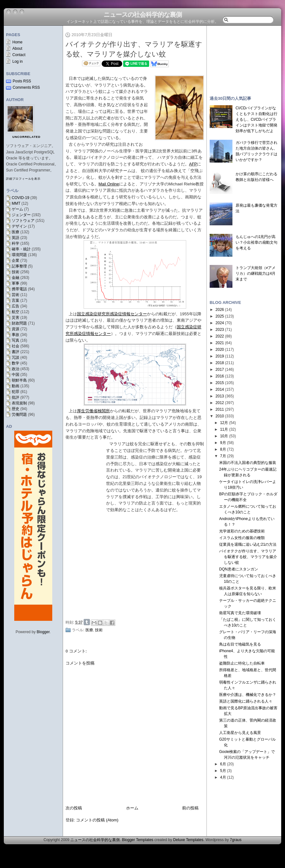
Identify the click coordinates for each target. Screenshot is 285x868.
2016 (220, 376)
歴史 (16, 409)
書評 (16, 352)
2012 (220, 403)
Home (17, 42)
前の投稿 (190, 808)
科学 (16, 243)
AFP (193, 164)
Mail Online (109, 184)
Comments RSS (26, 87)
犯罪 (16, 392)
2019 (220, 356)
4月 (223, 777)
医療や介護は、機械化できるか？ (248, 695)
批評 (16, 397)
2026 (220, 310)
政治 (16, 369)
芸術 (16, 295)
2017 (220, 370)
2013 (220, 396)
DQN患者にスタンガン (239, 569)
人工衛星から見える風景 (240, 733)
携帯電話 (19, 289)
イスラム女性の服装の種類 (242, 538)
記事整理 (19, 266)
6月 (223, 764)
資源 (16, 329)
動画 (16, 386)
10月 (224, 436)
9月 (223, 443)
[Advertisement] (244, 58)
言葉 (16, 300)
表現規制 (19, 403)
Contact (19, 55)
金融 (16, 278)
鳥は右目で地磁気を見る (240, 644)
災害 (16, 318)
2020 (220, 350)
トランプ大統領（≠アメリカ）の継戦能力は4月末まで (256, 273)
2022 (220, 336)
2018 (220, 363)
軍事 (16, 283)
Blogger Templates (138, 840)
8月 (223, 449)
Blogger (43, 632)
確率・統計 (21, 249)
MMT (16, 203)
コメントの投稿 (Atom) (97, 820)
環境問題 (19, 255)
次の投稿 (74, 808)
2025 (220, 316)
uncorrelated (26, 137)
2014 (220, 389)
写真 (16, 340)
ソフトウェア (23, 221)
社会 (16, 346)
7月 (223, 456)
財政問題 (19, 323)
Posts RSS (22, 81)
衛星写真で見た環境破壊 (240, 613)
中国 (16, 375)
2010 (220, 416)
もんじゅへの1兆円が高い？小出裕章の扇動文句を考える (256, 242)
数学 (16, 363)
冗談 (16, 357)
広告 (16, 306)
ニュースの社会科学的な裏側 (143, 15)
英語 (16, 238)
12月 (224, 423)
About (17, 48)
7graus (236, 840)
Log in (18, 61)
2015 (220, 383)
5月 (223, 771)
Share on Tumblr (87, 622)
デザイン (19, 226)
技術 (16, 272)
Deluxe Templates (188, 840)
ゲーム (17, 209)
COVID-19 (20, 198)
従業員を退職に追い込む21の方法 (248, 544)
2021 (220, 343)
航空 (16, 312)
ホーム (132, 808)
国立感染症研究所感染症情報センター (112, 314)
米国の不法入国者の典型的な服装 (248, 463)
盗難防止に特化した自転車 (242, 663)
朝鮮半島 (19, 380)
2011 (220, 409)
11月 (224, 429)
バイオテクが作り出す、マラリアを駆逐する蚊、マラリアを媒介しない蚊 (248, 557)
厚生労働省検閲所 (93, 411)
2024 (220, 323)
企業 (16, 260)
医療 (16, 232)
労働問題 (19, 415)
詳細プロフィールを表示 (23, 179)
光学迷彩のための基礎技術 (242, 531)
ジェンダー (21, 215)
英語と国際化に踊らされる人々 (246, 701)
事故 (16, 335)
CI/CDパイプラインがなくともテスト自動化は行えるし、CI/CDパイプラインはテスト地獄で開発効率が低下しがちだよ (256, 119)
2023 (220, 330)
